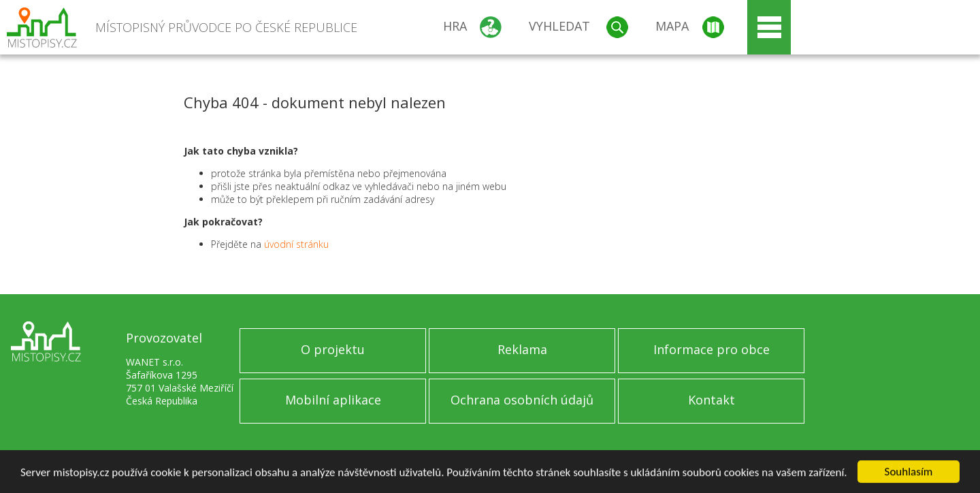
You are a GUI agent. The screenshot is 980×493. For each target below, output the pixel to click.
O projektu (333, 349)
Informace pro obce (712, 349)
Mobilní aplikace (333, 400)
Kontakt (712, 400)
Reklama (522, 349)
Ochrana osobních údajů (522, 400)
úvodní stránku (296, 244)
